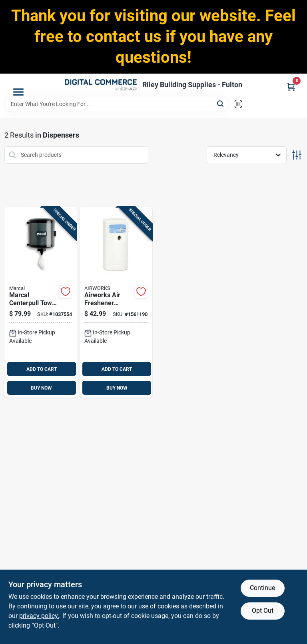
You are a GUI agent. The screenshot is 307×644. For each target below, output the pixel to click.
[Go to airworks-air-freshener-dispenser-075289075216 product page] (116, 302)
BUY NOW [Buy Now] (41, 388)
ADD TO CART (42, 369)
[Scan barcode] (238, 104)
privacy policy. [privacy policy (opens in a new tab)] (39, 616)
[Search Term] (116, 104)
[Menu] (18, 92)
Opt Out (263, 611)
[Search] (221, 103)
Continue (262, 588)
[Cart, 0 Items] (291, 87)
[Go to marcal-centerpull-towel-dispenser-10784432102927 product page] (41, 302)
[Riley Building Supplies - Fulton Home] (101, 85)
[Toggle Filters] (297, 155)
